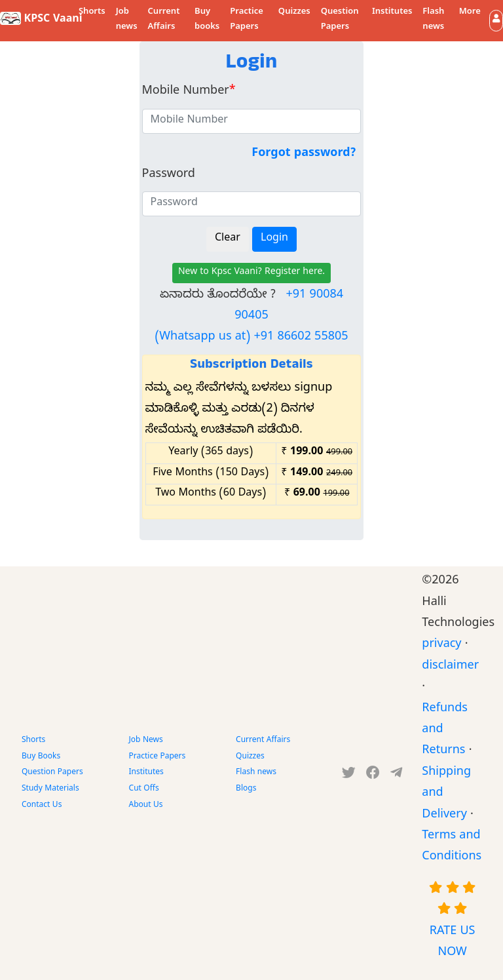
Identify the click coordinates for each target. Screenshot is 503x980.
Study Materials (50, 789)
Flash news (433, 20)
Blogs (246, 789)
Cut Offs (144, 789)
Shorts (92, 12)
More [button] (470, 12)
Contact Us (42, 806)
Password (169, 175)
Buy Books (41, 757)
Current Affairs (164, 20)
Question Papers (340, 20)
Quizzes (294, 12)
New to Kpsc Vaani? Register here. (251, 273)
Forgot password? (304, 154)
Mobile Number (189, 92)
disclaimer (450, 667)
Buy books (207, 20)
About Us (146, 806)
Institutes (392, 12)
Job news (127, 20)
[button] (496, 21)
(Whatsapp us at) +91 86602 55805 (251, 338)
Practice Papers (247, 20)
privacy (441, 645)
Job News (146, 741)
